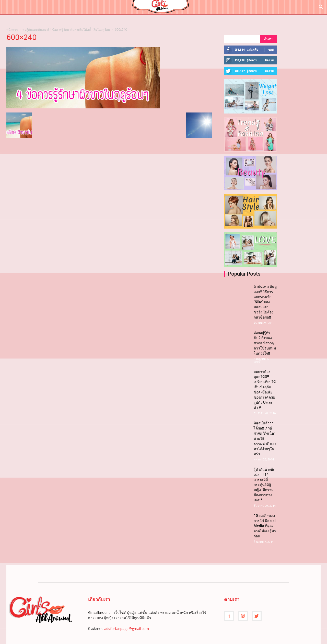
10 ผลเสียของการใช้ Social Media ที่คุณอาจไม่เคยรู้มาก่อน (265, 526)
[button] (321, 8)
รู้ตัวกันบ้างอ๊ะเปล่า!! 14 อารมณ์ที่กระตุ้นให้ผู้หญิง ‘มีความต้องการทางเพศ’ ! (264, 485)
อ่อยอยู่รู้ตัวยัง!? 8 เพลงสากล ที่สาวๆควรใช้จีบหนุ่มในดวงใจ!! (265, 343)
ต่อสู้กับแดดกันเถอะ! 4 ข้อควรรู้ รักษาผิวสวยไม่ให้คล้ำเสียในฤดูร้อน (66, 30)
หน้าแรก (12, 30)
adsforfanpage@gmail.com (127, 629)
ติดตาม (269, 60)
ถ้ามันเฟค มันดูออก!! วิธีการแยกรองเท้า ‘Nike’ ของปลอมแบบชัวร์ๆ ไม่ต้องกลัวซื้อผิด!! (265, 302)
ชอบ (271, 49)
